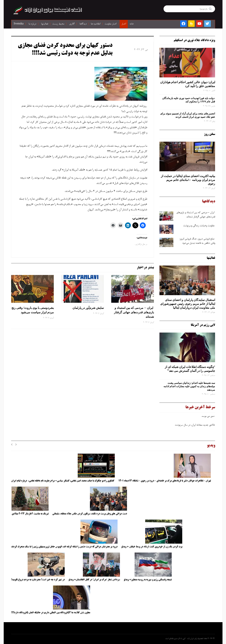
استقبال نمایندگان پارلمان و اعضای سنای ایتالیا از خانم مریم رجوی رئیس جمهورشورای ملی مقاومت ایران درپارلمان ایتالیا (188, 304)
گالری (72, 24)
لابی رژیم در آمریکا (203, 325)
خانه (132, 24)
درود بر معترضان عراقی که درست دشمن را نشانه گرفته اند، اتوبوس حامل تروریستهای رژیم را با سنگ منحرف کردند (64, 547)
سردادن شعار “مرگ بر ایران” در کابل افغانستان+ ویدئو (94, 580)
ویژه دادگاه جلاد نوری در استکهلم (194, 40)
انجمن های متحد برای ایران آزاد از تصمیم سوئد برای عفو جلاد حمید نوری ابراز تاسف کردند (188, 115)
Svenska (19, 24)
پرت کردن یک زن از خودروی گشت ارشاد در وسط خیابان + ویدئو (152, 547)
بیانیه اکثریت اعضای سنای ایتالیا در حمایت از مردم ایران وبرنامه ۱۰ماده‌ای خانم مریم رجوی (188, 180)
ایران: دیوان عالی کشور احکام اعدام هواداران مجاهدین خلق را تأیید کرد (188, 84)
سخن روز (209, 134)
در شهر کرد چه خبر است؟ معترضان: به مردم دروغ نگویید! (38, 580)
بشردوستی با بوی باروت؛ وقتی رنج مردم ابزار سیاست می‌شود (33, 310)
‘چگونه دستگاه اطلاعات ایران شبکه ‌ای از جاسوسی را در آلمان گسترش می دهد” (190, 369)
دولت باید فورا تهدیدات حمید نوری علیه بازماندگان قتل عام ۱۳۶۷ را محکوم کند (189, 100)
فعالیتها (45, 24)
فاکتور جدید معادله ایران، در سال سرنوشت (195, 426)
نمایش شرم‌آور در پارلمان (88, 308)
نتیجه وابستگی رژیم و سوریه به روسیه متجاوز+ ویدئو (148, 580)
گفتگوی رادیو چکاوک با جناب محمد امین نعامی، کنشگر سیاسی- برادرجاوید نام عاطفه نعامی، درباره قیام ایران (63, 481)
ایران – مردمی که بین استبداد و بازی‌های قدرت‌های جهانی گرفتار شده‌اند (134, 312)
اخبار (124, 24)
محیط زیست (58, 24)
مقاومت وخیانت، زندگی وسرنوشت (199, 226)
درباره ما (32, 24)
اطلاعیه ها (96, 24)
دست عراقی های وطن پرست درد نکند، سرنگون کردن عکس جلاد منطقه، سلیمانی (90, 514)
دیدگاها (83, 24)
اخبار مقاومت (110, 24)
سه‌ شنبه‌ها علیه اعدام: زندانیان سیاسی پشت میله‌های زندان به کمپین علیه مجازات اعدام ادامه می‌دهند (189, 386)
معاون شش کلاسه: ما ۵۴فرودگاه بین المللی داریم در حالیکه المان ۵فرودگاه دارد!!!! (51, 613)
